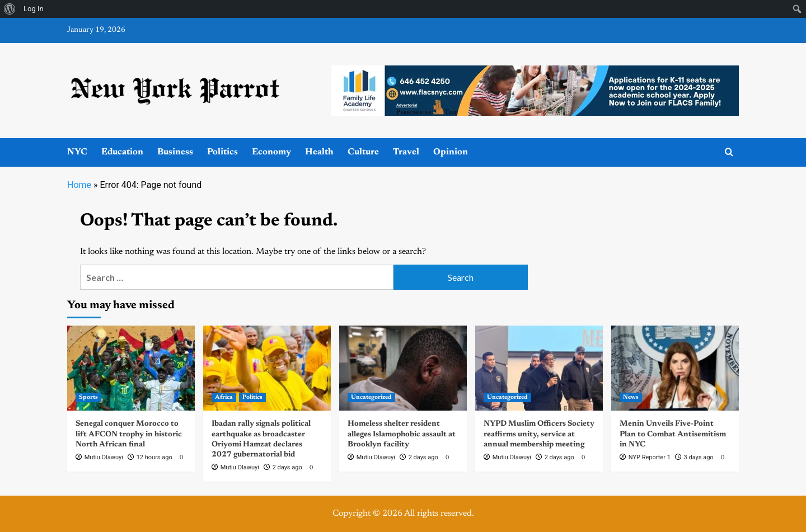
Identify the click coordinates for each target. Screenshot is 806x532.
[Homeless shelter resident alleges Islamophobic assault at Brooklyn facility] (403, 368)
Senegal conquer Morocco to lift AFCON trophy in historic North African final (129, 434)
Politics (222, 152)
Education (122, 152)
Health (319, 152)
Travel (406, 152)
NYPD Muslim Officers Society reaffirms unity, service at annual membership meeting (539, 434)
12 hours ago (154, 457)
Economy (271, 152)
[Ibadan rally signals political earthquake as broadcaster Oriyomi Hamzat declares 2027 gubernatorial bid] (267, 368)
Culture (363, 152)
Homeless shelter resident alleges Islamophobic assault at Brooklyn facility (402, 434)
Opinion (451, 152)
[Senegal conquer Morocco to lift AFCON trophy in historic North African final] (131, 368)
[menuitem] (10, 9)
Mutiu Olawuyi (104, 457)
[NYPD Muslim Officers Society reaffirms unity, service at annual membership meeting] (539, 368)
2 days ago (287, 467)
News (631, 397)
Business (175, 152)
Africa (224, 397)
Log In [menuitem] (34, 9)
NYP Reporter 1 (650, 457)
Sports (88, 397)
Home (79, 185)
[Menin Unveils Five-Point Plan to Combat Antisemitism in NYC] (675, 368)
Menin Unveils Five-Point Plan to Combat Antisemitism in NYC (673, 434)
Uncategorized (371, 397)
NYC (77, 152)
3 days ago (699, 457)
